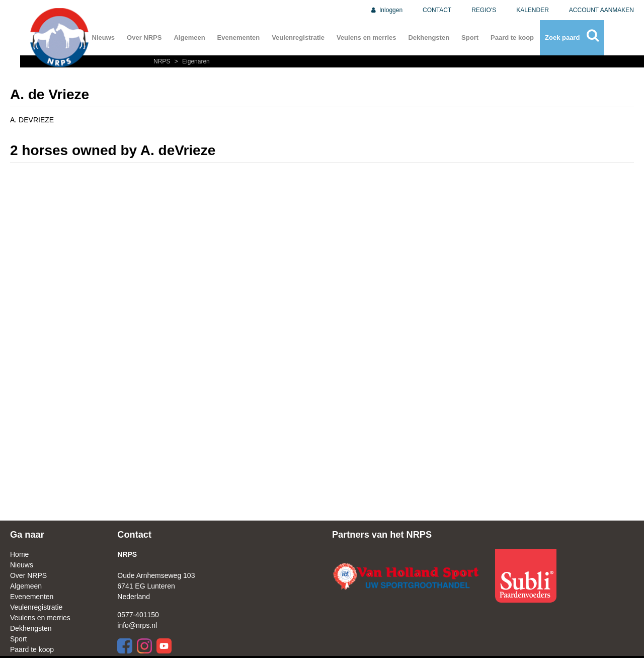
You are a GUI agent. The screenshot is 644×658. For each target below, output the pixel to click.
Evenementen (239, 38)
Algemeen (189, 38)
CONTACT (437, 10)
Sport (470, 38)
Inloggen (386, 10)
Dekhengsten (429, 38)
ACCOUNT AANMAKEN (601, 10)
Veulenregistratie (298, 38)
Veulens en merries (367, 38)
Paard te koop (512, 38)
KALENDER (533, 10)
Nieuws (104, 38)
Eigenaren (191, 61)
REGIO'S (484, 10)
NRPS (163, 61)
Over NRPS (144, 38)
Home (19, 554)
